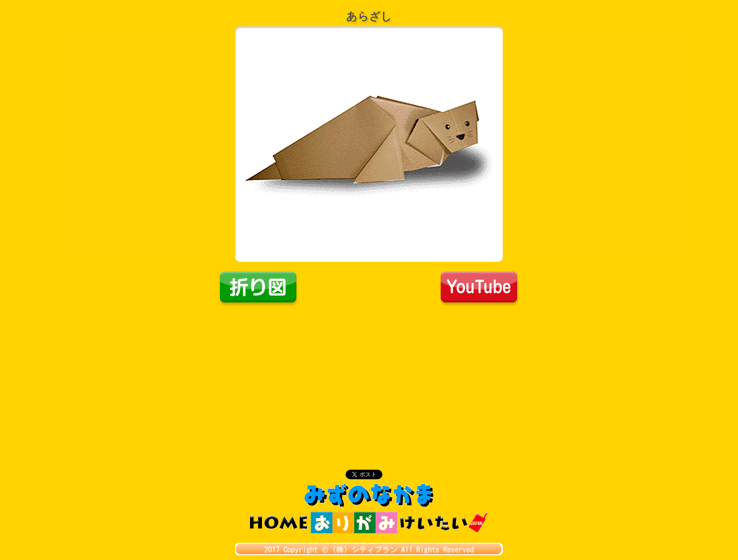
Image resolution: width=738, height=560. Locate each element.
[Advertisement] (369, 378)
